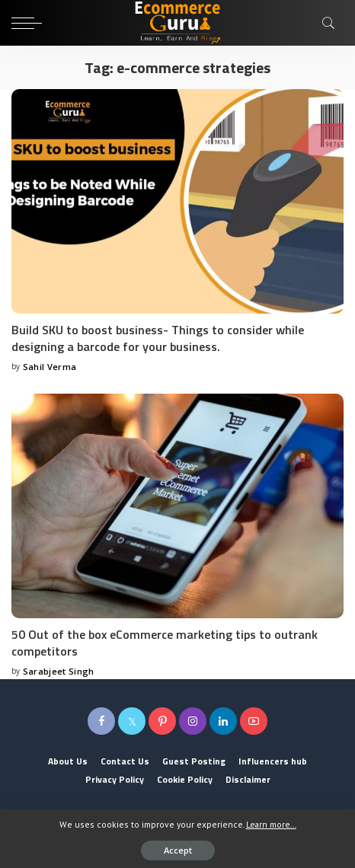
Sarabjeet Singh (59, 671)
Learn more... (271, 824)
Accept (178, 850)
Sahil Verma (50, 367)
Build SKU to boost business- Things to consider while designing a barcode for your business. (158, 338)
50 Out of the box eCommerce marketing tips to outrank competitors (165, 643)
